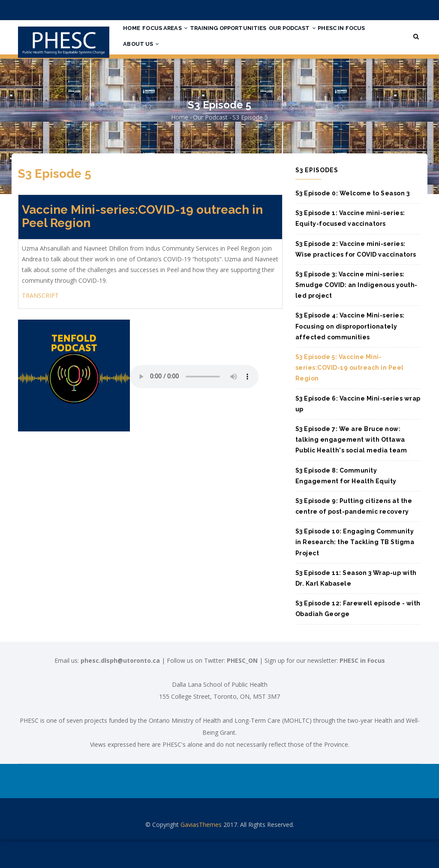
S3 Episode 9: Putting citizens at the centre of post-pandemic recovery (354, 535)
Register (404, 10)
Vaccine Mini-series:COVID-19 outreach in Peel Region (142, 245)
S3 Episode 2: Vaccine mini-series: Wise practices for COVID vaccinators (356, 278)
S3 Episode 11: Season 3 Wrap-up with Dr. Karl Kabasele (356, 607)
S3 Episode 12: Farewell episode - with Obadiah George (358, 637)
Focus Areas (175, 36)
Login (375, 10)
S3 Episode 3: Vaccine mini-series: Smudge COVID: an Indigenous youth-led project (356, 314)
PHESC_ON (242, 689)
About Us (201, 67)
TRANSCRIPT (40, 324)
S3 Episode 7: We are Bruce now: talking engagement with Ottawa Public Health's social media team (351, 468)
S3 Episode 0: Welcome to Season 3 (353, 222)
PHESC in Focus (150, 67)
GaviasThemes (201, 853)
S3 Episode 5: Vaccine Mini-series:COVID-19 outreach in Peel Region (350, 396)
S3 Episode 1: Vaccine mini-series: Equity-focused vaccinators (350, 247)
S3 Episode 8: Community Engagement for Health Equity (346, 504)
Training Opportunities (245, 36)
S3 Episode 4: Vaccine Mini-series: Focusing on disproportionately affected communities (350, 355)
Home (135, 36)
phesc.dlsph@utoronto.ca (120, 689)
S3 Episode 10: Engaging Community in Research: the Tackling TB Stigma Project (355, 571)
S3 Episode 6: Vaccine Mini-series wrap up (358, 433)
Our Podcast (316, 36)
